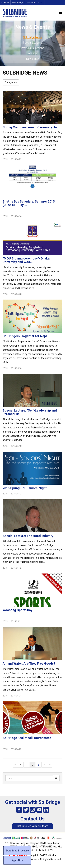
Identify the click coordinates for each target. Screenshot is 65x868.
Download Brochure (17, 851)
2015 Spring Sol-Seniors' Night (25, 488)
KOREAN (5, 3)
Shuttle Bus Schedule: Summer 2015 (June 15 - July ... (29, 203)
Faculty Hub (31, 3)
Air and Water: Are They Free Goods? (29, 663)
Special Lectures (33, 43)
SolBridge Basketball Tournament (27, 738)
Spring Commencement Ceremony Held (31, 127)
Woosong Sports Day (17, 610)
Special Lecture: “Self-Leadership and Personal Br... (30, 412)
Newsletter (32, 59)
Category (11, 82)
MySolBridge (17, 3)
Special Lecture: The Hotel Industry (28, 536)
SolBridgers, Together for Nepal (25, 336)
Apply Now (17, 860)
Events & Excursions (32, 48)
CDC (41, 3)
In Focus (32, 53)
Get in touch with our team (32, 826)
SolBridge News (33, 37)
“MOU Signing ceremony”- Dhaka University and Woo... (26, 260)
